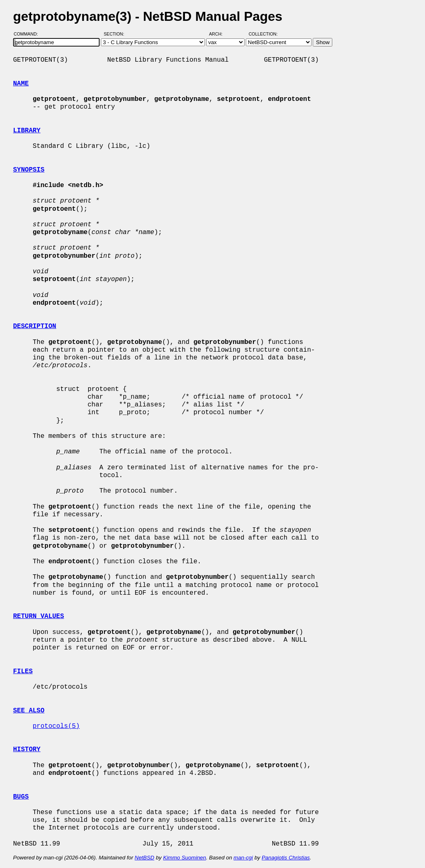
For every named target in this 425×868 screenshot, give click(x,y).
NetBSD (145, 858)
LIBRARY (27, 131)
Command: (28, 34)
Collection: (263, 34)
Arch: (219, 34)
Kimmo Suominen (184, 858)
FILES (23, 672)
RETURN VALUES (39, 616)
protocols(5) (56, 726)
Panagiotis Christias (286, 858)
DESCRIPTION (35, 326)
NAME (21, 84)
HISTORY (27, 750)
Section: (116, 34)
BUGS (21, 797)
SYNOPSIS (29, 170)
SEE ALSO (29, 711)
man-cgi (243, 858)
